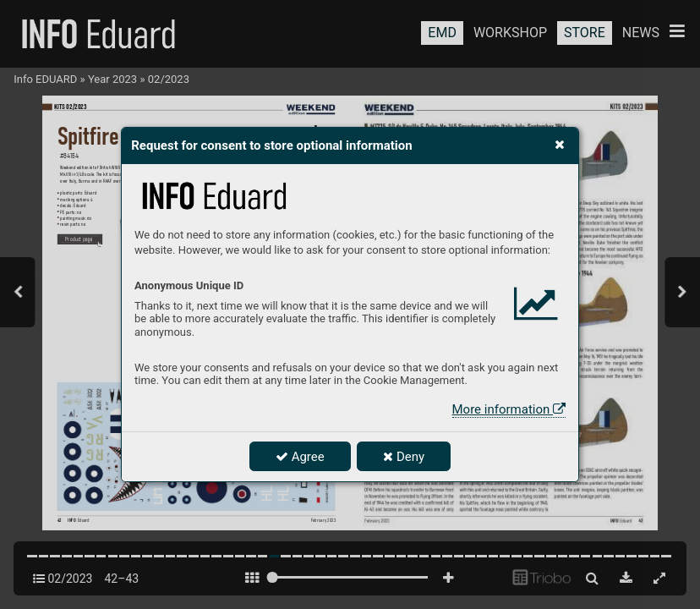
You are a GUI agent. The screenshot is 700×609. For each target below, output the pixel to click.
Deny (404, 457)
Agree (300, 457)
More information (509, 409)
